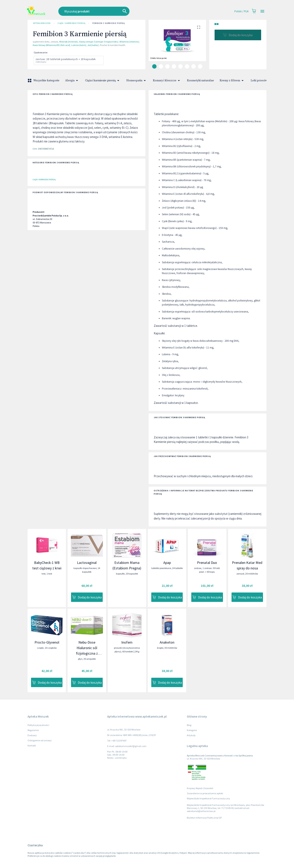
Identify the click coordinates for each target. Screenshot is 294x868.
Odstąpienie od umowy (40, 740)
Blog (189, 725)
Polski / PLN (241, 11)
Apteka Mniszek (42, 23)
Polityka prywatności (38, 725)
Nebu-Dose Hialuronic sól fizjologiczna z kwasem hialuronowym (87, 653)
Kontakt (32, 745)
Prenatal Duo (207, 563)
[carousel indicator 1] (154, 66)
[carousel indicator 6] (187, 66)
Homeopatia (137, 81)
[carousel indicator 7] (194, 66)
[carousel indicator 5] (180, 66)
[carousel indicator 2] (161, 66)
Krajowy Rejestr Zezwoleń (200, 788)
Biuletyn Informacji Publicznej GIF (204, 818)
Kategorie (192, 730)
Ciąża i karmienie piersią (71, 23)
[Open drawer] (262, 11)
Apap (167, 563)
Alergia (72, 81)
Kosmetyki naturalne (200, 81)
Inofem (127, 642)
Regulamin (33, 730)
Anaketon (167, 642)
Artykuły (191, 735)
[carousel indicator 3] (167, 66)
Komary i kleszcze (167, 81)
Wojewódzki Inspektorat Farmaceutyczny (208, 798)
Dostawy (32, 735)
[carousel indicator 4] (174, 66)
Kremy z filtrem (232, 81)
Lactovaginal (87, 563)
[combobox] (116, 11)
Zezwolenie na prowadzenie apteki (205, 793)
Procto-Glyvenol (47, 642)
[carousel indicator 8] (200, 66)
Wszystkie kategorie (44, 81)
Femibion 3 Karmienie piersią (109, 23)
